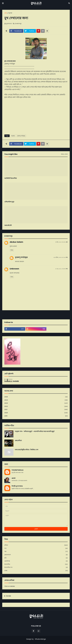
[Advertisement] (36, 116)
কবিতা (36, 545)
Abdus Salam (16, 242)
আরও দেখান (64, 154)
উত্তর (12, 250)
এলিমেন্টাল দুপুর (9, 202)
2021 (36, 410)
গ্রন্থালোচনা (36, 555)
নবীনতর (6, 315)
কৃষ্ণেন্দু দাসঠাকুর (21, 136)
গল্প (36, 552)
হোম (6, 13)
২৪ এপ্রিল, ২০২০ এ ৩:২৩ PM (61, 257)
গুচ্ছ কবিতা (18, 441)
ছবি (36, 558)
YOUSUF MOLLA (17, 470)
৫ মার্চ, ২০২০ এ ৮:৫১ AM (61, 242)
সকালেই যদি (8, 225)
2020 (36, 413)
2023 (36, 403)
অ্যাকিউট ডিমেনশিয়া (11, 178)
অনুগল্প (10, 13)
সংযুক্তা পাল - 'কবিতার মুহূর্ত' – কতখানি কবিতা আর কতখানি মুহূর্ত (35, 431)
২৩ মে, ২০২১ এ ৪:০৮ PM (61, 269)
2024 (36, 400)
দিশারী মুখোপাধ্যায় (17, 486)
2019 (36, 416)
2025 (36, 397)
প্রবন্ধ (36, 571)
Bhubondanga (41, 639)
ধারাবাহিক (36, 564)
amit (14, 478)
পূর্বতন (67, 315)
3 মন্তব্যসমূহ (18, 24)
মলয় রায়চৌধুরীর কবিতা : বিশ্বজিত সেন (27, 450)
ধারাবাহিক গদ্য (36, 567)
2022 (36, 406)
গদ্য (36, 548)
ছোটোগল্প (36, 561)
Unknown (14, 269)
